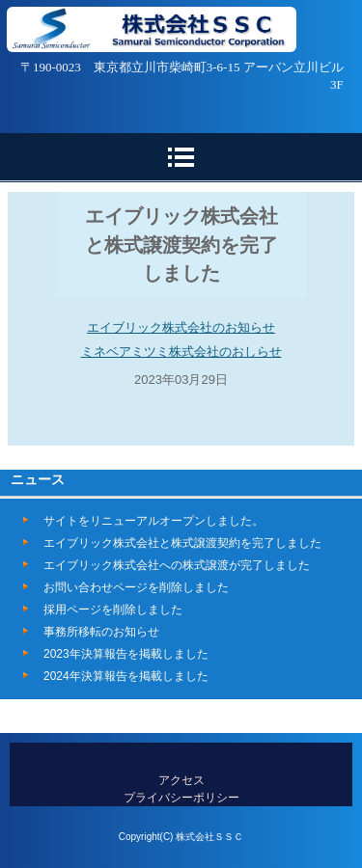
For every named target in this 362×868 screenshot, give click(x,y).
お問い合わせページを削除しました (136, 587)
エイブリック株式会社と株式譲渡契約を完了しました (182, 543)
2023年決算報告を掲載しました (126, 654)
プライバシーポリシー (181, 798)
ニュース (38, 479)
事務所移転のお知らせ (101, 632)
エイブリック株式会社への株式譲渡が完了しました (177, 565)
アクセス (181, 780)
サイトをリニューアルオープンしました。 (153, 521)
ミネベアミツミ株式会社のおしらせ (181, 352)
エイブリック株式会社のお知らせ (181, 327)
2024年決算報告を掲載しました (126, 676)
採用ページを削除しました (113, 610)
